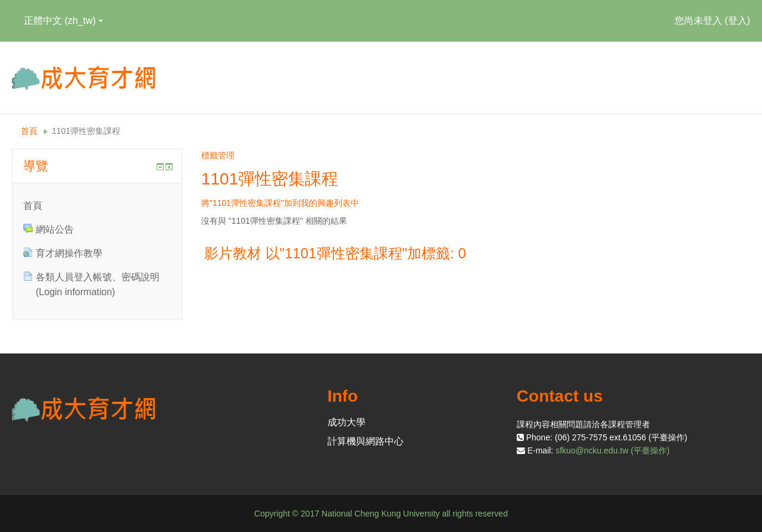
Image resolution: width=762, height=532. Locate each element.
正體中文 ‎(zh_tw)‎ (63, 21)
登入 (738, 21)
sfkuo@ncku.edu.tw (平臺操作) (613, 450)
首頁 (29, 131)
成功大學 (346, 422)
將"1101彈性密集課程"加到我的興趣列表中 (280, 203)
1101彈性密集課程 (86, 131)
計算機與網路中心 (366, 441)
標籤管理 (218, 155)
